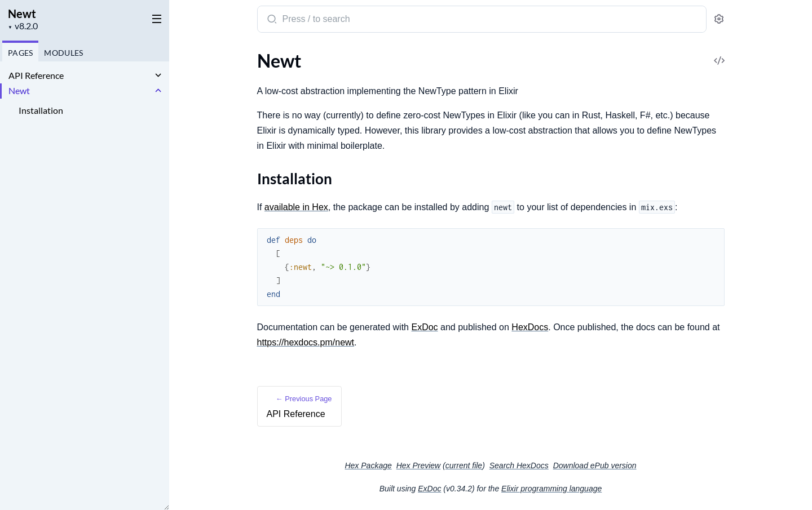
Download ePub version (595, 465)
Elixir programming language (551, 489)
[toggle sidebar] (155, 18)
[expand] (158, 76)
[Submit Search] (271, 20)
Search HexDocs (519, 465)
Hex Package (368, 465)
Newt (22, 14)
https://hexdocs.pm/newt (306, 342)
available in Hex (296, 207)
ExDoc (424, 327)
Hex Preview (419, 465)
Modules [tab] (63, 53)
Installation (41, 110)
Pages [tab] (20, 53)
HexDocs (530, 327)
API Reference (36, 75)
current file (464, 465)
